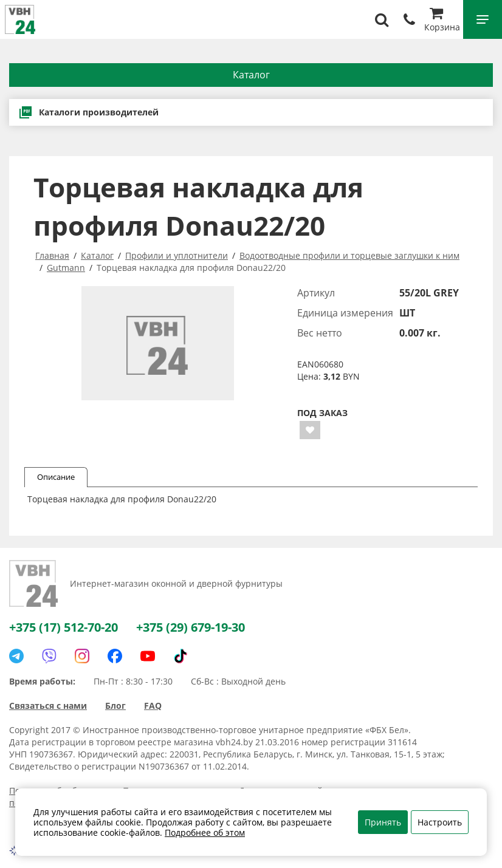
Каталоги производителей (88, 112)
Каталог (251, 75)
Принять (383, 822)
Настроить (440, 822)
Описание (56, 477)
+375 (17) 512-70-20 (64, 627)
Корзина (442, 21)
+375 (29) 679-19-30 (191, 627)
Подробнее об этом (205, 832)
